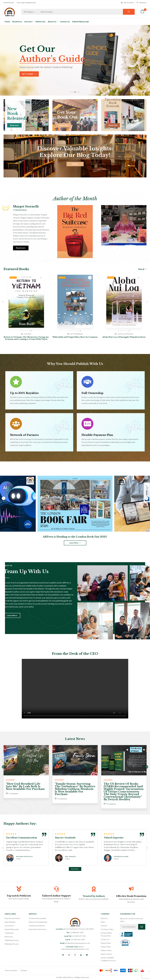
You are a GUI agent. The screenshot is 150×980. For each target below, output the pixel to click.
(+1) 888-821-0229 (75, 932)
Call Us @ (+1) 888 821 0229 (26, 3)
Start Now (22, 74)
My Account (127, 3)
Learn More (74, 543)
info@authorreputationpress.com (75, 943)
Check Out (64, 125)
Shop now (14, 125)
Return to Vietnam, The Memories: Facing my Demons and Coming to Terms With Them (26, 338)
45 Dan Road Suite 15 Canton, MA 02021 (75, 929)
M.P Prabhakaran (77, 334)
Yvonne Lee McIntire (126, 334)
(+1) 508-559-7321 (75, 936)
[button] (142, 12)
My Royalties (9, 3)
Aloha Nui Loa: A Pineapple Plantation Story (124, 337)
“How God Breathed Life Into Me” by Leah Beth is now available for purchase (25, 786)
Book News (10, 780)
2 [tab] (75, 92)
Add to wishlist (41, 278)
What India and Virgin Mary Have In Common (75, 337)
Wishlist (142, 3)
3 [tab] (79, 92)
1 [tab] (71, 92)
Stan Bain (28, 334)
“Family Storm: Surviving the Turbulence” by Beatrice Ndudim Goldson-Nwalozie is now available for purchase (75, 789)
